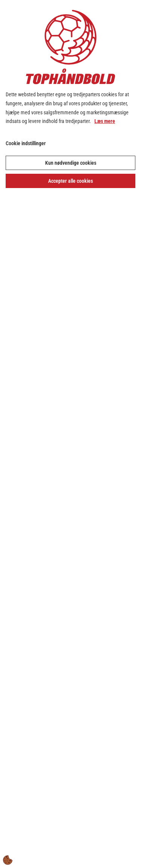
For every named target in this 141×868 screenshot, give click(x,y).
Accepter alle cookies (70, 181)
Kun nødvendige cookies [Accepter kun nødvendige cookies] (71, 163)
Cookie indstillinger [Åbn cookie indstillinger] (26, 143)
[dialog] (70, 434)
